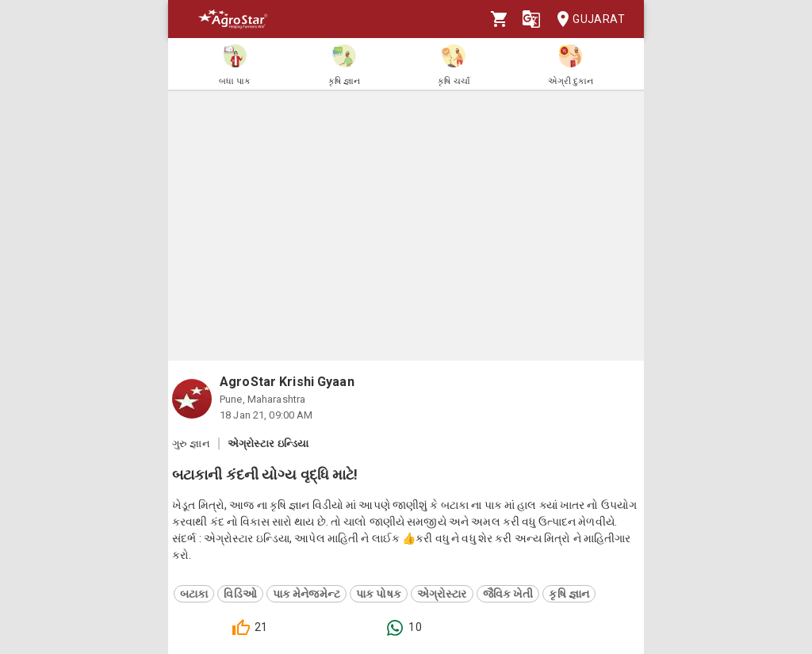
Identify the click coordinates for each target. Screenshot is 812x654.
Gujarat (586, 19)
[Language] (531, 19)
